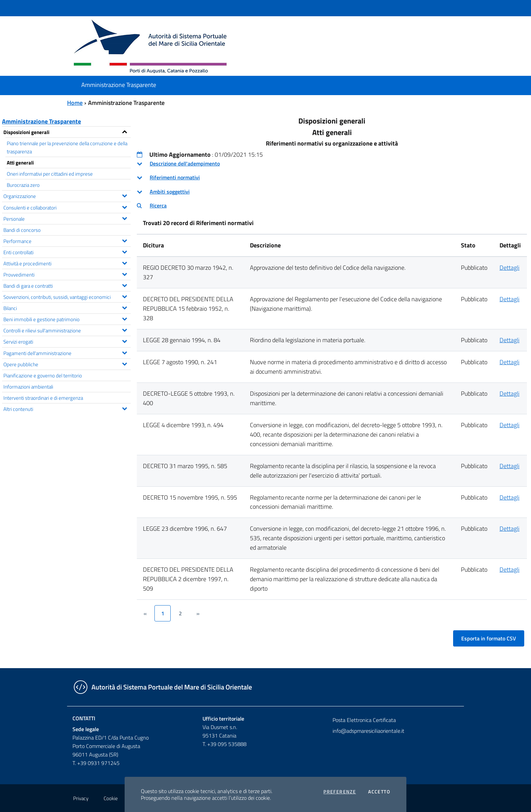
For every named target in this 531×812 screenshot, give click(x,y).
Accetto (379, 792)
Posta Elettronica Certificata (364, 720)
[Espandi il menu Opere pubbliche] (124, 363)
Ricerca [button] (158, 205)
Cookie (111, 798)
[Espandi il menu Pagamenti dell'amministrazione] (124, 352)
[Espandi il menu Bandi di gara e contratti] (124, 285)
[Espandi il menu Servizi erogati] (124, 341)
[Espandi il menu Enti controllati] (124, 251)
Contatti (84, 718)
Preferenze (340, 792)
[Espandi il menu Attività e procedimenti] (124, 262)
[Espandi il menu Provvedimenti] (124, 273)
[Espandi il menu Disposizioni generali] (124, 131)
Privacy (81, 798)
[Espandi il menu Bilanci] (124, 307)
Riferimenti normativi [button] (175, 177)
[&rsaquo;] (198, 613)
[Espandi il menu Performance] (124, 240)
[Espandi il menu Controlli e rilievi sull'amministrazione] (124, 329)
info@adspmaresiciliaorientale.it (368, 731)
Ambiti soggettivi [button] (170, 192)
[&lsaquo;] (145, 613)
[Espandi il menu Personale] (124, 218)
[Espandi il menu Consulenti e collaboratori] (124, 206)
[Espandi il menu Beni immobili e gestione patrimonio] (124, 318)
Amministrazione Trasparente (41, 121)
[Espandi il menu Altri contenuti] (124, 408)
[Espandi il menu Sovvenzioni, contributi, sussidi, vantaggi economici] (124, 296)
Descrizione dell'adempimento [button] (185, 163)
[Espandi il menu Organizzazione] (124, 195)
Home (75, 103)
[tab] (332, 164)
